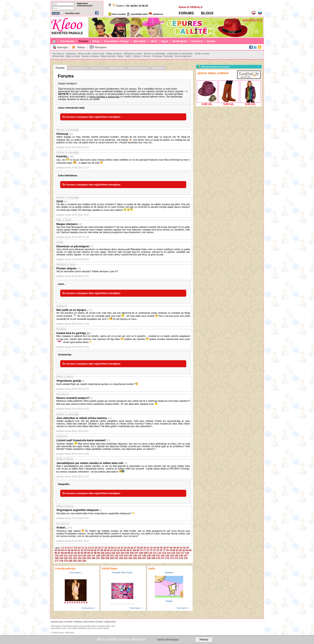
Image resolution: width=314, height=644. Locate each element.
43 (188, 548)
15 (96, 548)
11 (83, 548)
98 (95, 553)
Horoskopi (157, 56)
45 (59, 550)
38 (171, 548)
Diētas (81, 47)
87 (59, 553)
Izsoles (211, 41)
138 (144, 556)
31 (148, 548)
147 (186, 556)
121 (66, 556)
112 (159, 553)
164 (130, 558)
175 (181, 558)
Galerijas (62, 47)
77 (164, 550)
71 (144, 550)
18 (106, 548)
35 (161, 548)
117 (182, 553)
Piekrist (204, 640)
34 (158, 548)
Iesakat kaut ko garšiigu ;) (73, 333)
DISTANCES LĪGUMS (93, 622)
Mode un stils (84, 54)
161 (116, 558)
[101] (108, 553)
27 (135, 548)
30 (145, 548)
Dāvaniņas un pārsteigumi (73, 246)
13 (89, 548)
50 (75, 550)
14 (92, 548)
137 (140, 556)
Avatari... (62, 528)
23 (122, 548)
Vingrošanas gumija (69, 381)
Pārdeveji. (63, 134)
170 (158, 558)
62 (115, 550)
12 (86, 548)
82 (180, 550)
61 (112, 550)
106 (132, 553)
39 (174, 548)
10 (79, 548)
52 (82, 550)
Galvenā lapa (57, 622)
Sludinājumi (180, 41)
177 (56, 561)
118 (187, 553)
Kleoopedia (67, 41)
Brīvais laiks (58, 56)
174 (176, 558)
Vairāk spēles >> (183, 608)
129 (102, 556)
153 (80, 558)
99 (98, 553)
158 (102, 558)
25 (128, 548)
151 (70, 558)
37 (168, 548)
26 (132, 548)
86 (56, 553)
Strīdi (60, 201)
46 (62, 550)
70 (141, 550)
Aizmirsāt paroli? (85, 6)
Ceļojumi (137, 56)
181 (75, 561)
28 (138, 548)
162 (121, 558)
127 (93, 556)
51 (79, 550)
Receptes (101, 47)
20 (112, 548)
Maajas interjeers (67, 224)
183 (84, 561)
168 (149, 558)
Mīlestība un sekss (133, 54)
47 (66, 550)
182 (80, 561)
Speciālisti (139, 41)
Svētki (128, 56)
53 (85, 550)
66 (128, 550)
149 (61, 558)
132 (116, 556)
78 (167, 550)
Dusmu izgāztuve (183, 56)
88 (62, 553)
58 (102, 550)
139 (149, 556)
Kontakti (68, 622)
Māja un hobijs (73, 56)
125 (84, 556)
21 (115, 548)
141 (158, 556)
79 (171, 550)
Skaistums (71, 54)
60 (108, 550)
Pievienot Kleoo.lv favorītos (214, 67)
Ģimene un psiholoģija (154, 54)
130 (107, 556)
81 (177, 550)
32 (152, 548)
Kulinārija (168, 56)
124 (80, 556)
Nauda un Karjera (90, 56)
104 (122, 553)
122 (70, 556)
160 (112, 558)
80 (174, 550)
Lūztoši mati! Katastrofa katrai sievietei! (81, 440)
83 (184, 550)
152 (75, 558)
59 (105, 550)
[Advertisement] (229, 135)
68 (135, 550)
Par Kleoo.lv (58, 54)
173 (172, 558)
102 (113, 553)
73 (151, 550)
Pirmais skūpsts (67, 268)
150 (66, 558)
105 (127, 553)
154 (84, 558)
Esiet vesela (98, 54)
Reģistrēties (82, 3)
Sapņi (165, 41)
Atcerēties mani (72, 13)
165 (135, 558)
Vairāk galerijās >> (89, 608)
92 (75, 553)
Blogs (96, 41)
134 (126, 556)
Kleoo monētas (117, 14)
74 (154, 550)
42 (184, 548)
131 (112, 556)
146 (181, 556)
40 (178, 548)
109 (145, 553)
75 (157, 550)
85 (190, 550)
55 (92, 550)
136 (135, 556)
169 (153, 558)
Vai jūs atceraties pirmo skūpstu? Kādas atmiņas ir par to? (87, 271)
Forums (84, 41)
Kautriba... (63, 156)
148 (56, 558)
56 (95, 550)
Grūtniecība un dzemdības (180, 54)
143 (167, 556)
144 (172, 556)
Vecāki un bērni (202, 54)
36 (165, 548)
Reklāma (78, 622)
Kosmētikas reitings (116, 41)
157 (98, 558)
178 (61, 561)
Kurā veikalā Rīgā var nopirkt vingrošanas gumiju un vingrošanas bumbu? (97, 384)
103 (118, 553)
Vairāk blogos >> (136, 608)
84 (187, 550)
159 (107, 558)
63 (118, 550)
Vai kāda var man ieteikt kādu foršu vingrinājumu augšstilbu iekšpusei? (96, 513)
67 (131, 550)
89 (66, 553)
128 (98, 556)
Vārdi (154, 41)
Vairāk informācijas (168, 640)
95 (85, 553)
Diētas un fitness (114, 54)
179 (66, 561)
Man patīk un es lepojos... (72, 310)
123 (75, 556)
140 (153, 556)
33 (155, 548)
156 (93, 558)
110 (150, 553)
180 (70, 561)
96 (89, 553)
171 (162, 558)
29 (142, 548)
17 (102, 548)
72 (148, 550)
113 (164, 553)
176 (186, 558)
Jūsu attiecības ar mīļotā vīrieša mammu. (82, 418)
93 (79, 553)
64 (121, 550)
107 (136, 553)
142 (162, 556)
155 (89, 558)
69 (138, 550)
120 (61, 556)
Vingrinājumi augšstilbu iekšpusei (78, 510)
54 (89, 550)
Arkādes (169, 601)
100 (102, 553)
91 (72, 553)
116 (178, 553)
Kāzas (120, 56)
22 (119, 548)
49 (72, 550)
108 (141, 553)
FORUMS (186, 13)
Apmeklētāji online (137, 14)
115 (173, 553)
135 (130, 556)
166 (140, 558)
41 (181, 548)
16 (99, 548)
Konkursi (197, 41)
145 (176, 556)
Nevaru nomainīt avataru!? (73, 398)
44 (56, 550)
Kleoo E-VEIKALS (190, 7)
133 (121, 556)
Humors (147, 56)
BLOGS (207, 13)
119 (56, 556)
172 (167, 558)
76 (161, 550)
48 (69, 550)
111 (155, 553)
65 (125, 550)
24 (125, 548)
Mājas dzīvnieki (108, 56)
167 (144, 558)
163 (126, 558)
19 (109, 548)
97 (92, 553)
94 (82, 553)
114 (169, 553)
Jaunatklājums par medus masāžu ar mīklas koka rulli (90, 463)
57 (98, 550)
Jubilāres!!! (156, 14)
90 (69, 553)
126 (89, 556)
